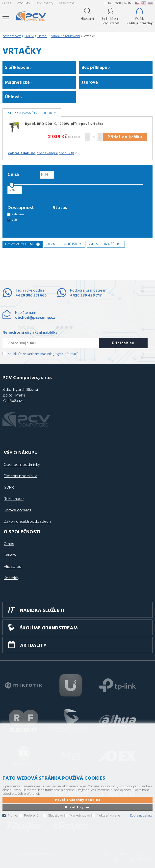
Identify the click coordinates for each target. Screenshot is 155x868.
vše (14, 220)
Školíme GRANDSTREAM (49, 628)
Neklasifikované (108, 815)
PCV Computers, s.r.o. (31, 17)
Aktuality (33, 646)
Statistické (55, 815)
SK (150, 3)
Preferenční (33, 815)
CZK (118, 3)
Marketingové (80, 815)
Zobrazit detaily (141, 815)
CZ (137, 3)
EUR (108, 3)
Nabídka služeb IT (43, 611)
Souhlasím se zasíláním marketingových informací (43, 354)
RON (128, 3)
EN (144, 3)
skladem (18, 214)
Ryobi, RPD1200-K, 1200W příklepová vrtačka (64, 124)
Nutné (13, 815)
